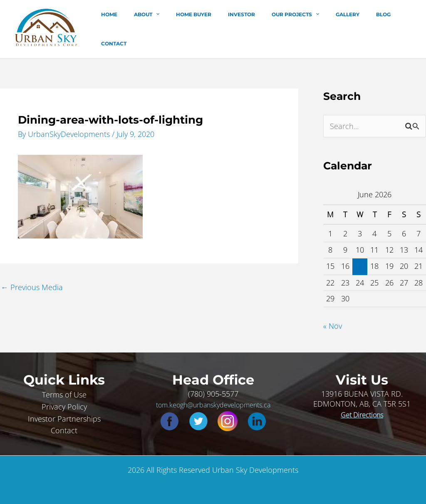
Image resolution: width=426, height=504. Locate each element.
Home (130, 28)
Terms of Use (64, 392)
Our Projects (289, 28)
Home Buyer (201, 28)
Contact (394, 28)
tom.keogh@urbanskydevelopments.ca (213, 403)
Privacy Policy (64, 405)
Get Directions (362, 413)
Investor (242, 28)
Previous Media (32, 285)
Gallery (335, 28)
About (160, 28)
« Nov (333, 324)
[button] (170, 28)
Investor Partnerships (64, 417)
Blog (364, 28)
